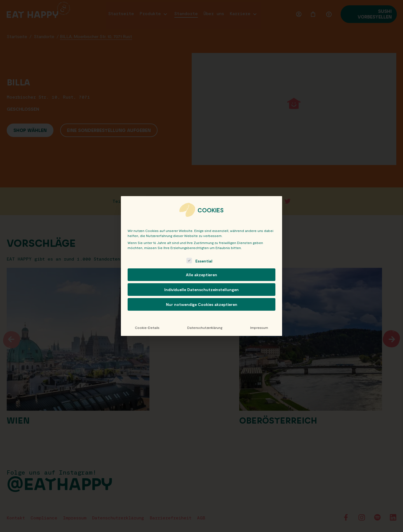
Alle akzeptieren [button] (201, 275)
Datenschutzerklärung (205, 327)
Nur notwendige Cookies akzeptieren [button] (202, 304)
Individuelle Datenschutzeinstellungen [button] (201, 290)
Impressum (259, 327)
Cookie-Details (147, 327)
